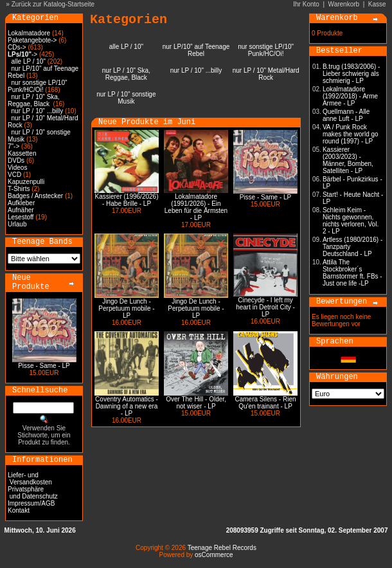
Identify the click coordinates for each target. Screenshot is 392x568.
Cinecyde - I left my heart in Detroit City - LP (265, 307)
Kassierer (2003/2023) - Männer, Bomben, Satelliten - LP (348, 160)
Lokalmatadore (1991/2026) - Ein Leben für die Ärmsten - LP (196, 207)
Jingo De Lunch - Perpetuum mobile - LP (126, 308)
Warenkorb (344, 4)
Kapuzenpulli (26, 182)
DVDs (16, 160)
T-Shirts (19, 189)
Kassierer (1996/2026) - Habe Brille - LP (127, 200)
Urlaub (17, 224)
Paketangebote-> (32, 40)
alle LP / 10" (29, 61)
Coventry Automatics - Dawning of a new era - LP (127, 406)
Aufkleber (21, 203)
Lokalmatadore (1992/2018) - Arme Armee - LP (350, 96)
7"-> (13, 146)
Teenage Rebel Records (222, 548)
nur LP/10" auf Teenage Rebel (196, 50)
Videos (17, 168)
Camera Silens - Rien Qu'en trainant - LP (265, 403)
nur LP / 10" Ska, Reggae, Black (34, 100)
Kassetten (22, 153)
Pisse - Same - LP (44, 366)
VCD (14, 175)
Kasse (377, 4)
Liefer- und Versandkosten (30, 479)
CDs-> (17, 47)
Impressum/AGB (31, 503)
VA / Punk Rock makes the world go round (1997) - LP (351, 134)
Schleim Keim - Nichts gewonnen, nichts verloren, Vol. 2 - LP (351, 221)
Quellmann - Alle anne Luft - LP (346, 115)
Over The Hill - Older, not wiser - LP (196, 403)
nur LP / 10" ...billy (38, 111)
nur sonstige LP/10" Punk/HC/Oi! (38, 86)
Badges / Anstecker (35, 196)
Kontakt (19, 510)
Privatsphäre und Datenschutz (33, 493)
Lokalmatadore (29, 33)
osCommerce (214, 555)
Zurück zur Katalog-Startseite (53, 4)
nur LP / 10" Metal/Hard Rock (266, 74)
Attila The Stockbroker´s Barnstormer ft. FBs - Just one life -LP (352, 273)
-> (22, 54)
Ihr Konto (306, 4)
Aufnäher (21, 210)
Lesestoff (21, 217)
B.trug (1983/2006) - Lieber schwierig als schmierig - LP (352, 74)
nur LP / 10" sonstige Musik (126, 98)
